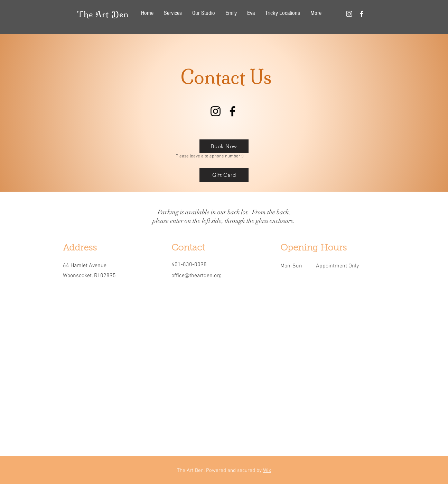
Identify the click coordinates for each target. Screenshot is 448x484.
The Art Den (103, 14)
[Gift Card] (224, 175)
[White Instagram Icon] (349, 14)
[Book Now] (224, 146)
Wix (267, 471)
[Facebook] (232, 111)
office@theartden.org (197, 276)
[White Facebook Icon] (362, 14)
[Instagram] (216, 111)
